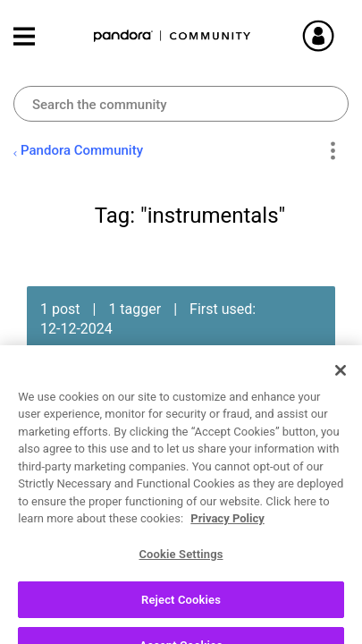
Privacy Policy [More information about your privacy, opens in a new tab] (227, 549)
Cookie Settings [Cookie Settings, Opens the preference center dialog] (181, 584)
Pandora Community (173, 36)
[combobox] (181, 104)
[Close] (341, 400)
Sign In (340, 36)
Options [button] (332, 151)
